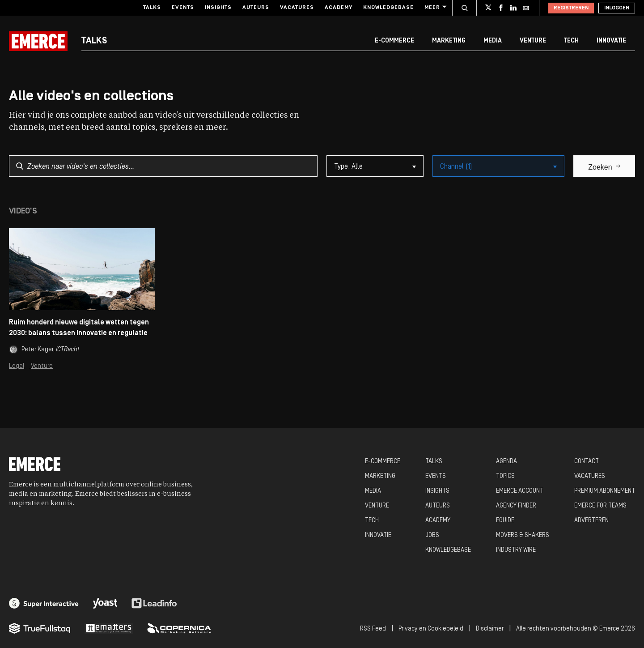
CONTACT (587, 462)
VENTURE (377, 506)
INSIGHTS (437, 491)
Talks (152, 8)
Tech (571, 41)
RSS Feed (373, 629)
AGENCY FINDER (516, 506)
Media (493, 41)
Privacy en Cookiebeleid (431, 629)
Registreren (571, 8)
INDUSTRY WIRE (516, 550)
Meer (435, 7)
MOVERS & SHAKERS (523, 535)
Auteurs (256, 8)
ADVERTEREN (591, 521)
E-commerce (394, 41)
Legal (17, 366)
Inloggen (617, 8)
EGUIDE (505, 521)
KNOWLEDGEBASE (448, 550)
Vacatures (297, 8)
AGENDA (506, 462)
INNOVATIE (378, 535)
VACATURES (590, 476)
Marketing (449, 41)
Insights (218, 8)
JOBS (432, 535)
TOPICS (505, 476)
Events (183, 8)
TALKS (434, 462)
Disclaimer (490, 629)
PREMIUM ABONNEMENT (605, 491)
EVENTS (436, 476)
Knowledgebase (388, 8)
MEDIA (373, 491)
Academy (339, 8)
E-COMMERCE (383, 462)
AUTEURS (438, 506)
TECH (372, 521)
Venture (533, 41)
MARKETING (380, 476)
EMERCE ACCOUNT (520, 491)
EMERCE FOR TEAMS (600, 506)
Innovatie (611, 41)
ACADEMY (438, 521)
